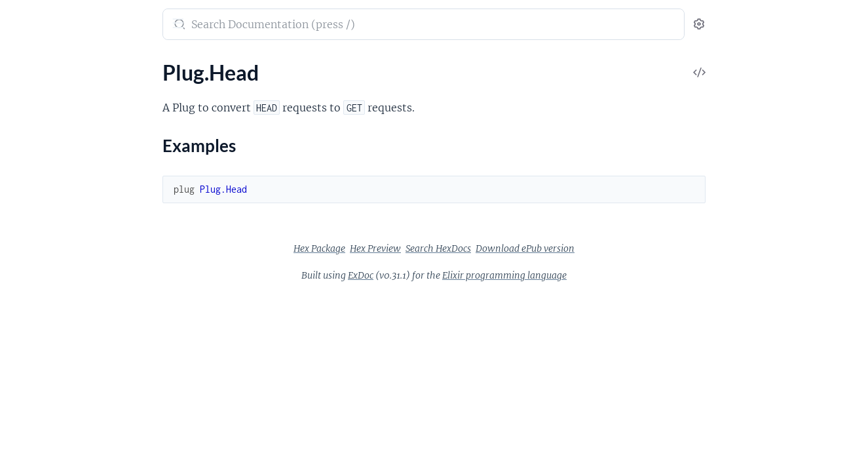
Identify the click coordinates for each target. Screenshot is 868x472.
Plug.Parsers (38, 198)
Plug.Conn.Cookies (53, 449)
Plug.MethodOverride (60, 181)
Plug (22, 18)
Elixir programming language (603, 275)
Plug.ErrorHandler (51, 367)
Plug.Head (33, 91)
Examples (52, 135)
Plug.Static (34, 287)
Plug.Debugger (43, 350)
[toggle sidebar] (181, 25)
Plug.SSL (29, 251)
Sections (41, 114)
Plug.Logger (36, 163)
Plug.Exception (44, 385)
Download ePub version (623, 248)
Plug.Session (38, 269)
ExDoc (459, 275)
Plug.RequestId (44, 216)
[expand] (184, 92)
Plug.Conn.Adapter (53, 431)
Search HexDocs (537, 248)
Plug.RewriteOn (46, 234)
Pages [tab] (24, 65)
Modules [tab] (74, 65)
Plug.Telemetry (43, 305)
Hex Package (418, 248)
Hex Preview (474, 248)
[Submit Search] (277, 26)
